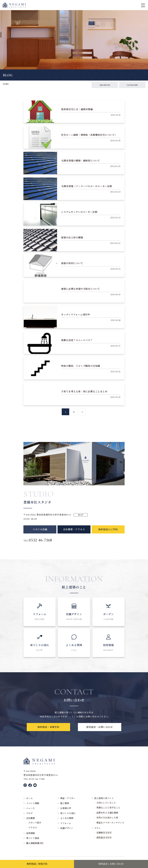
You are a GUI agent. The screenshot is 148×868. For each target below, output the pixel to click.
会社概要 (30, 818)
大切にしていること (106, 803)
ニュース (30, 808)
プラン (97, 828)
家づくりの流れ (68, 813)
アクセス (33, 827)
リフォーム (66, 823)
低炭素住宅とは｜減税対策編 (77, 112)
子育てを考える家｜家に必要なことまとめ (84, 394)
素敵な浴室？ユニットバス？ (77, 343)
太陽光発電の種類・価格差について (81, 163)
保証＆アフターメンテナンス (110, 823)
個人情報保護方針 (35, 843)
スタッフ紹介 (35, 823)
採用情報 (30, 833)
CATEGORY (132, 85)
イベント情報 (33, 803)
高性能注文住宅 (104, 837)
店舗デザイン (67, 828)
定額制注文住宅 (104, 833)
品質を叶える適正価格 (107, 813)
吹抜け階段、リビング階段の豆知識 (81, 369)
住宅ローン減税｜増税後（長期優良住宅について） (89, 138)
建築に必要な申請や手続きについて (81, 292)
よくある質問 (67, 818)
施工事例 (65, 803)
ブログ (29, 813)
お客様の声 (66, 808)
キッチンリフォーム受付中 (76, 317)
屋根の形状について (72, 266)
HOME (6, 84)
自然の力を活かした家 (107, 817)
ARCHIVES (105, 85)
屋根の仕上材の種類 (72, 240)
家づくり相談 (33, 838)
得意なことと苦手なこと (108, 807)
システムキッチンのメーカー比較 (79, 215)
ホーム (29, 798)
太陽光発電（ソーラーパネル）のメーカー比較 (87, 189)
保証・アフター (68, 798)
